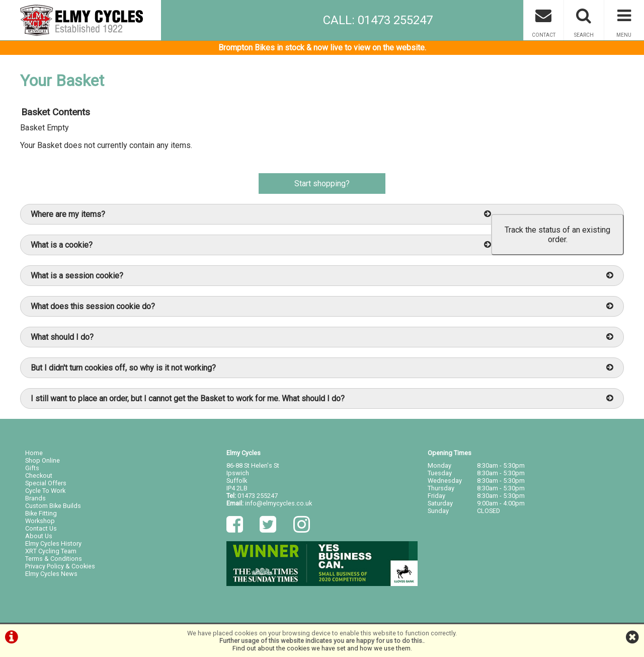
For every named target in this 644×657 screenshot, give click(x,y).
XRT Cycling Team (51, 551)
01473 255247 (258, 496)
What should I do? (322, 337)
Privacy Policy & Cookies (60, 566)
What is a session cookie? (322, 276)
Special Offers (46, 483)
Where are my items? (261, 214)
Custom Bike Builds (53, 506)
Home (34, 453)
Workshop (40, 521)
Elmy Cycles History (53, 543)
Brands (35, 498)
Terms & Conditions (54, 559)
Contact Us (41, 528)
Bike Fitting (41, 513)
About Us (39, 536)
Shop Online (43, 460)
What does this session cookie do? (322, 306)
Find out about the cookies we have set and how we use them (321, 648)
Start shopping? (322, 184)
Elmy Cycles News (51, 574)
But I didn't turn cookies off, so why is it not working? (322, 368)
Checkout (39, 476)
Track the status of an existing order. (557, 235)
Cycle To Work (45, 491)
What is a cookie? (261, 245)
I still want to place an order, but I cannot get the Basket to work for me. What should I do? (322, 398)
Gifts (32, 468)
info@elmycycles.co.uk (278, 503)
